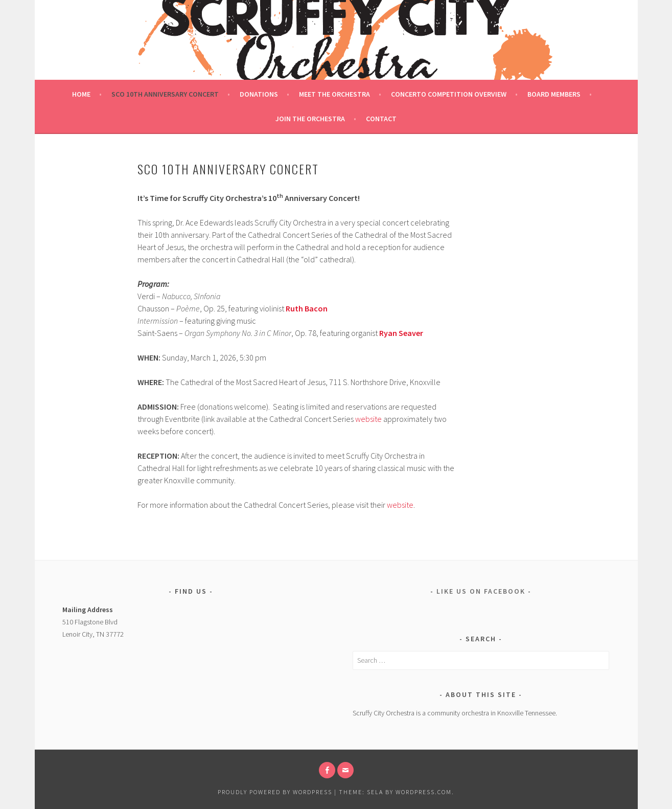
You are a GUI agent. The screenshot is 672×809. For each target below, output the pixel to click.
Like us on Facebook (481, 591)
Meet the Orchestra (334, 94)
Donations (259, 94)
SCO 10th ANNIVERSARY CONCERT (165, 94)
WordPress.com (424, 792)
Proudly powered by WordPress (275, 792)
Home (81, 94)
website (368, 419)
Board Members (554, 94)
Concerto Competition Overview (449, 94)
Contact (381, 119)
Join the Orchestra (310, 119)
